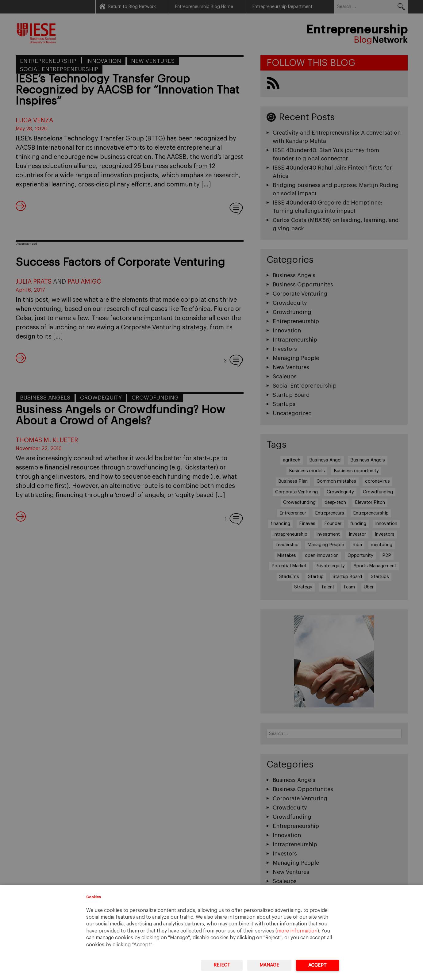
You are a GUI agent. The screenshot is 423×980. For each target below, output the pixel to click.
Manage (269, 965)
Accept (317, 965)
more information (297, 931)
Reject (222, 965)
